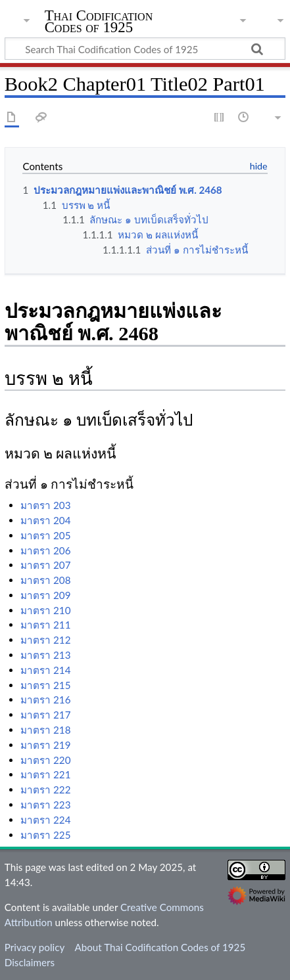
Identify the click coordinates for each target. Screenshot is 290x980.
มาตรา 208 (45, 580)
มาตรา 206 (45, 550)
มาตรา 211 (45, 625)
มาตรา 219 (45, 745)
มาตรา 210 (45, 610)
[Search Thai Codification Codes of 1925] (145, 49)
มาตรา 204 (45, 520)
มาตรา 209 (45, 595)
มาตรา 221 (45, 774)
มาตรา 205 (45, 535)
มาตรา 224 (45, 820)
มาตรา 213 (45, 655)
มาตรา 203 (45, 505)
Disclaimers (30, 962)
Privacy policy (35, 947)
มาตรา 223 (45, 805)
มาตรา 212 (45, 640)
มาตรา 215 (45, 685)
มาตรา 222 (45, 790)
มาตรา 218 (45, 730)
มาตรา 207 (45, 565)
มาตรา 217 (45, 715)
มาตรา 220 (45, 760)
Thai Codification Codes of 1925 (99, 23)
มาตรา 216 (45, 700)
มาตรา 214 (45, 670)
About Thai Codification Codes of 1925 (160, 947)
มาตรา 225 (45, 835)
